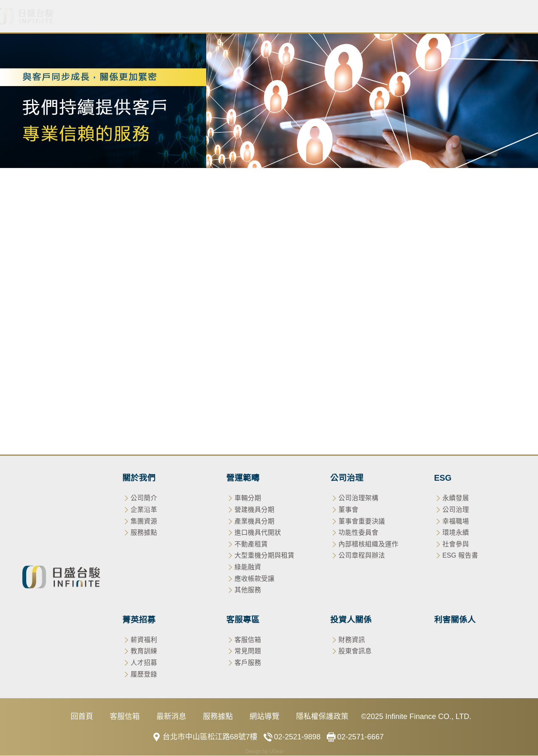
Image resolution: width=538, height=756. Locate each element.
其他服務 (498, 245)
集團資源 (144, 522)
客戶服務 (248, 663)
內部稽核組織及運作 (368, 545)
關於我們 (87, 17)
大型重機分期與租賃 (335, 245)
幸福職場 (456, 522)
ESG (278, 17)
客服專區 (376, 17)
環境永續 (456, 533)
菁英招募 (325, 17)
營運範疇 (180, 17)
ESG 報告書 (460, 556)
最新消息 (133, 17)
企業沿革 (144, 510)
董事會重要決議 (362, 522)
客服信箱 (248, 640)
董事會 (348, 510)
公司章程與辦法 (362, 556)
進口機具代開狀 (211, 245)
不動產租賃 (269, 245)
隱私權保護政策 (322, 717)
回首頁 (82, 717)
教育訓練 (144, 652)
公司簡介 (144, 499)
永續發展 (456, 499)
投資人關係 (433, 17)
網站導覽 (264, 717)
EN (525, 17)
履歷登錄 (144, 675)
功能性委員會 (358, 533)
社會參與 (456, 545)
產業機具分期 (149, 245)
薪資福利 (144, 640)
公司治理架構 (358, 499)
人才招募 (144, 663)
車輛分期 (40, 245)
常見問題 (248, 652)
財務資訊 (352, 640)
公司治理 (232, 17)
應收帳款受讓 (447, 245)
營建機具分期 (91, 245)
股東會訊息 (355, 652)
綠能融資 (397, 245)
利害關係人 (490, 17)
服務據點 (144, 533)
